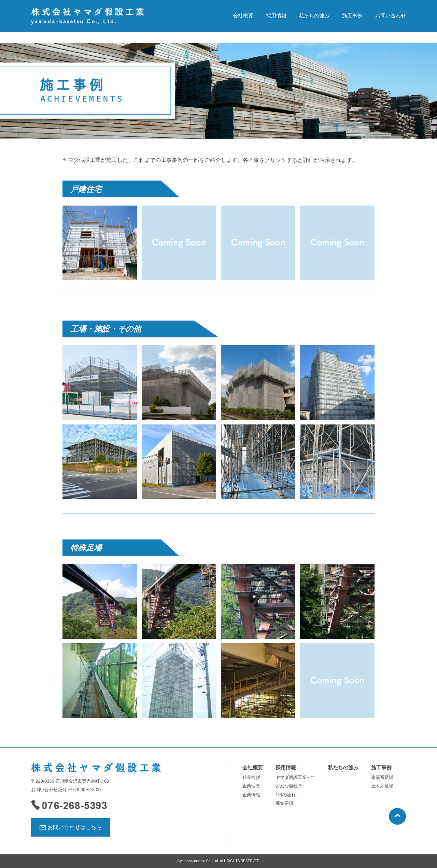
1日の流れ (286, 795)
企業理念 (251, 786)
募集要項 (284, 803)
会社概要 (243, 16)
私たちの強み (314, 16)
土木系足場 (382, 786)
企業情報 (251, 795)
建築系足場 (382, 777)
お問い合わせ (391, 16)
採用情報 (276, 16)
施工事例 (352, 16)
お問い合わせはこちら (75, 827)
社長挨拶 (251, 777)
